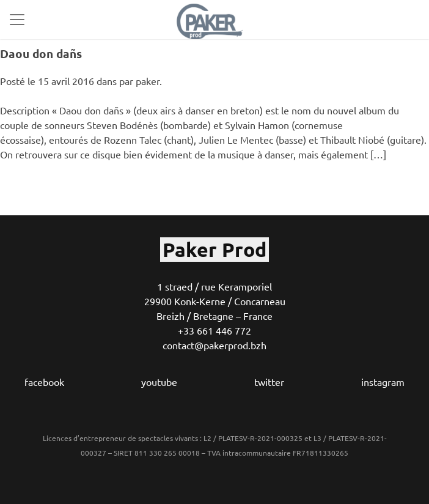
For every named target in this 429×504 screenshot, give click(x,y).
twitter (269, 382)
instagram (383, 382)
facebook (44, 382)
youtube (159, 382)
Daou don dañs (41, 54)
